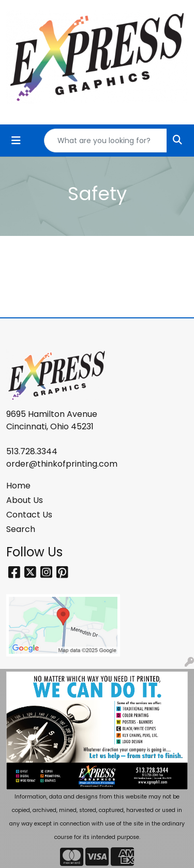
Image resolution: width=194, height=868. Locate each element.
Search (21, 529)
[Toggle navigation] (16, 141)
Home (18, 486)
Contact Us (29, 515)
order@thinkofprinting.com (62, 464)
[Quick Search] (106, 141)
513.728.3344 (32, 451)
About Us (25, 500)
